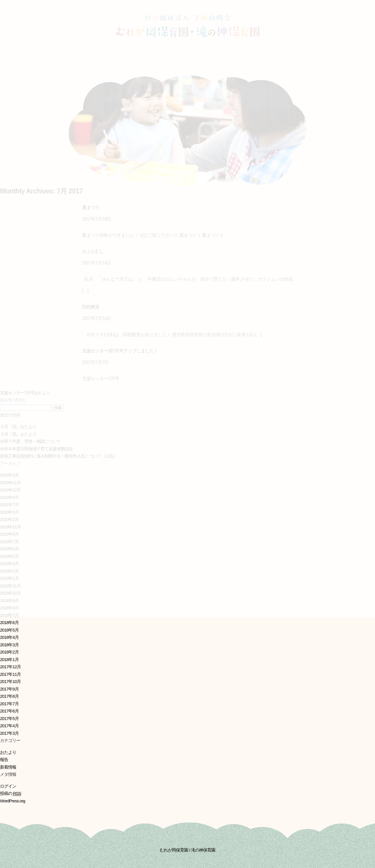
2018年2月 (9, 652)
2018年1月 (9, 659)
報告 (4, 759)
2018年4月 (9, 637)
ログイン (8, 786)
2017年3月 (9, 733)
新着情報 (8, 767)
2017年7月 (9, 704)
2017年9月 (9, 689)
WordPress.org (13, 801)
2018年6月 (9, 622)
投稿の (11, 793)
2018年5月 (9, 630)
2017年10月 (10, 681)
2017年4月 (9, 726)
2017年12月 (10, 667)
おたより (8, 752)
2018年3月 (9, 645)
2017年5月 (9, 718)
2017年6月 (9, 711)
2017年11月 (10, 674)
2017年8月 (9, 696)
